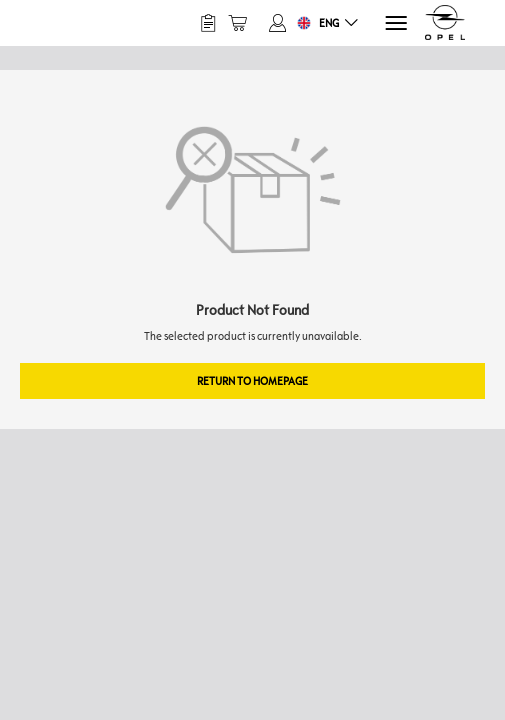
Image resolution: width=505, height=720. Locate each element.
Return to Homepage (252, 380)
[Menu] (394, 23)
